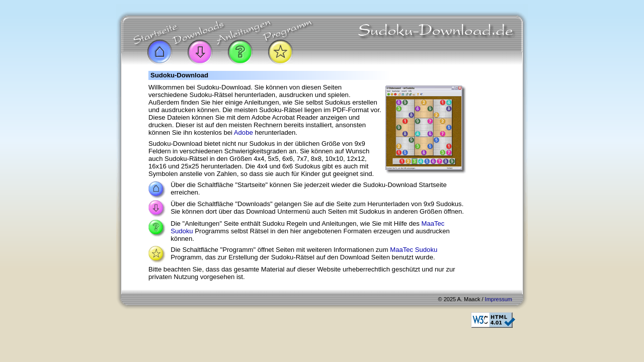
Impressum (499, 299)
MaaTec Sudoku (414, 250)
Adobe (244, 132)
